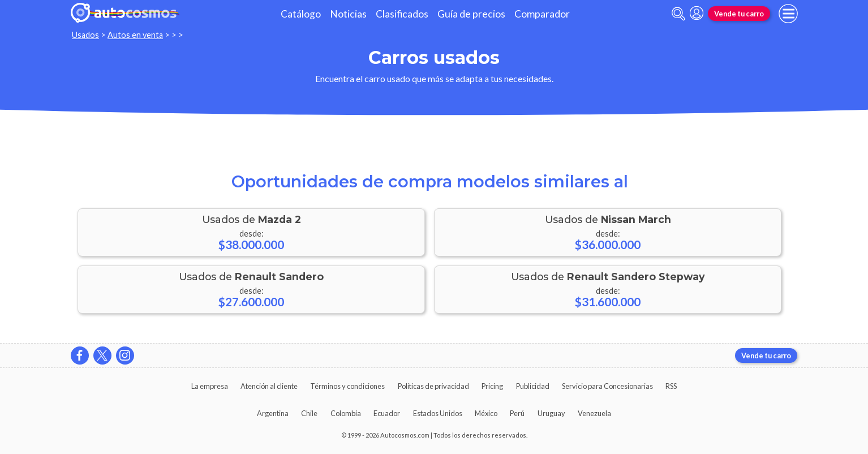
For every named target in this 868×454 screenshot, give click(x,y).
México (486, 413)
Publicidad (533, 386)
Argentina (273, 413)
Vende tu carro (739, 14)
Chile (309, 413)
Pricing (492, 386)
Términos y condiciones (347, 386)
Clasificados (402, 14)
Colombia (346, 413)
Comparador (542, 14)
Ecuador (387, 413)
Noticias (348, 14)
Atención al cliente (269, 386)
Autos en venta (135, 35)
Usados (85, 35)
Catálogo (301, 14)
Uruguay (551, 413)
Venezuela (594, 413)
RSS (671, 386)
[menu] (788, 14)
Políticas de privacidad (433, 386)
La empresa (210, 386)
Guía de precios (471, 14)
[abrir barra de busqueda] (678, 14)
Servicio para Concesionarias (607, 386)
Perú (517, 413)
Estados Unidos (438, 413)
